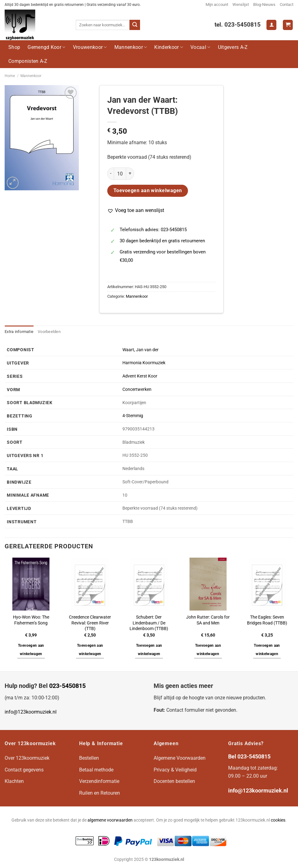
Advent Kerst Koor (140, 376)
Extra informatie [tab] (19, 332)
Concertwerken (137, 389)
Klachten (14, 781)
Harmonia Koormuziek (144, 363)
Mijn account (217, 4)
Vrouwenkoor (90, 47)
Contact (287, 4)
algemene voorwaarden (110, 820)
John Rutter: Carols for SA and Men (208, 620)
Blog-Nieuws (264, 4)
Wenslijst (241, 4)
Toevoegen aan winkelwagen (148, 191)
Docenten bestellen (174, 781)
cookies (278, 820)
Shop (14, 47)
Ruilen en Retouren (100, 793)
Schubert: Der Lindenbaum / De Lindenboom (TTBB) (149, 623)
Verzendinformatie (99, 781)
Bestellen (89, 758)
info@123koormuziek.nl (31, 712)
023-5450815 (67, 686)
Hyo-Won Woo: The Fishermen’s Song (31, 620)
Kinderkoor (169, 47)
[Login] (271, 25)
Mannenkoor (131, 47)
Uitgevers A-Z (233, 47)
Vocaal (200, 47)
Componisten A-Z (28, 61)
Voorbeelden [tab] (49, 332)
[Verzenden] (135, 25)
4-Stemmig (133, 416)
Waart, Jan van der (140, 350)
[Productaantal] (120, 174)
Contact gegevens (24, 770)
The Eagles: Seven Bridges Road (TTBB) (267, 620)
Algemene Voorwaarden (180, 758)
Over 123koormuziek (27, 758)
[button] (136, 210)
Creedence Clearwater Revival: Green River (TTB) (90, 623)
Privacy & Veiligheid (175, 770)
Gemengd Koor (46, 47)
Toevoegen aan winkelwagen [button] (31, 650)
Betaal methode (96, 770)
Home (10, 76)
